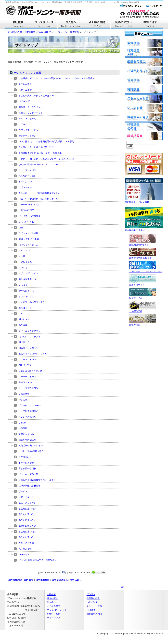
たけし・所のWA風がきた (31, 451)
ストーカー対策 (94, 606)
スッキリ (23, 268)
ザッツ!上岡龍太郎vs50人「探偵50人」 (38, 560)
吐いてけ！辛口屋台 (28, 411)
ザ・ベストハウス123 (29, 216)
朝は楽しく (24, 342)
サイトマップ (54, 618)
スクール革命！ (26, 90)
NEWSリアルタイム (28, 245)
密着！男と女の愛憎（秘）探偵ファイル (38, 199)
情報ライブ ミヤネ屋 (29, 239)
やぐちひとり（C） (28, 291)
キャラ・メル (25, 382)
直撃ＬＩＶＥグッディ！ (31, 113)
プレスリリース (44, 24)
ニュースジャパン (27, 170)
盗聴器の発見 (93, 598)
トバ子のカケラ (26, 463)
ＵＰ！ (22, 314)
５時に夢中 (24, 394)
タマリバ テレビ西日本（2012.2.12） (38, 147)
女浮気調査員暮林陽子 (30, 486)
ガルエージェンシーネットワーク (146, 270)
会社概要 (18, 24)
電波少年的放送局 (27, 440)
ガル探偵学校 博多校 (144, 229)
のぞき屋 (23, 325)
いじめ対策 (92, 602)
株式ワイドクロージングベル (33, 354)
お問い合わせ (54, 614)
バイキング (24, 101)
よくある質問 (97, 24)
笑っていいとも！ (27, 222)
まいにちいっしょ (27, 296)
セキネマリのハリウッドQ (31, 302)
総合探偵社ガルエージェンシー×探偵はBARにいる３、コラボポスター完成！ (57, 78)
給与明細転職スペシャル (31, 446)
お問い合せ (150, 24)
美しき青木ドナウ (27, 279)
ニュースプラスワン (28, 388)
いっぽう (23, 285)
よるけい (23, 423)
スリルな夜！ (25, 84)
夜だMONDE (25, 457)
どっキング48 (25, 182)
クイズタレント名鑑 (28, 233)
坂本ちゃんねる (26, 434)
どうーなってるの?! (28, 474)
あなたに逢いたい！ (28, 509)
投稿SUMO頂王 (26, 210)
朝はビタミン (25, 319)
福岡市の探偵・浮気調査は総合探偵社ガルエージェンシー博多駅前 (44, 32)
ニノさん (23, 124)
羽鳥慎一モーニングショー (32, 107)
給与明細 (23, 428)
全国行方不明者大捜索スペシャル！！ (37, 480)
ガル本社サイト (143, 283)
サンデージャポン (27, 136)
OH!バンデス (25, 365)
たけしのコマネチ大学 (30, 337)
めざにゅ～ (24, 400)
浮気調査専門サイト (143, 243)
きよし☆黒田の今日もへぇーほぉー (36, 96)
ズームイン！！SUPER (30, 405)
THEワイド (24, 554)
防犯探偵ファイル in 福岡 (144, 201)
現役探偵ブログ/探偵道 (143, 257)
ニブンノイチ (25, 187)
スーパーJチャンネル (29, 205)
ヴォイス (23, 491)
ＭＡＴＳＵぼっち (27, 119)
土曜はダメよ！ (26, 308)
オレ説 (22, 256)
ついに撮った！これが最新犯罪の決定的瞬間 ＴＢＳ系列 (46, 141)
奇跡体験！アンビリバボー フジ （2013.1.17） (42, 153)
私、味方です (25, 549)
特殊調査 (91, 610)
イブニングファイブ (28, 273)
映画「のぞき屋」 (27, 543)
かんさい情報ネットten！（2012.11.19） (39, 164)
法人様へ (71, 24)
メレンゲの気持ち (27, 417)
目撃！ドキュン (26, 497)
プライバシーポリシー (58, 610)
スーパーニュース (27, 377)
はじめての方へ (124, 24)
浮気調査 (91, 594)
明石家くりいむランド (30, 348)
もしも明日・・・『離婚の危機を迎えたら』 (41, 193)
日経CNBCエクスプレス (30, 371)
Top (123, 587)
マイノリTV (24, 250)
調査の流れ (52, 598)
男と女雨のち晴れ (27, 468)
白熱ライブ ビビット (30, 130)
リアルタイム (25, 262)
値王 (21, 228)
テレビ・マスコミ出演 (28, 73)
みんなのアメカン (27, 176)
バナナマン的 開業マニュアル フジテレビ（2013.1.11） (47, 159)
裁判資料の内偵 (94, 614)
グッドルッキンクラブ (30, 331)
